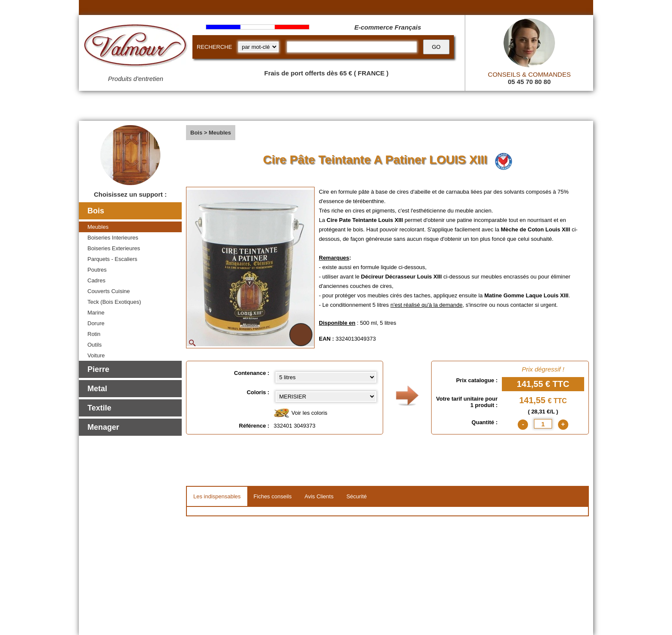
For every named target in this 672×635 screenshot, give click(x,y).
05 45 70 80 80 (529, 82)
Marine (96, 313)
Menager (103, 427)
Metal (97, 389)
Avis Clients (319, 496)
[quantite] (543, 424)
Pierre (98, 369)
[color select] (326, 397)
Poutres (97, 270)
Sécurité (357, 496)
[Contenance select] (326, 377)
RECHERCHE (214, 47)
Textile (99, 408)
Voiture (96, 355)
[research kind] (258, 47)
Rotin (94, 334)
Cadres (96, 280)
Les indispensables (217, 496)
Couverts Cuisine (109, 291)
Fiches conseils (273, 496)
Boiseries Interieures (113, 238)
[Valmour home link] (136, 47)
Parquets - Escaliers (112, 259)
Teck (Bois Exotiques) (114, 302)
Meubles (98, 227)
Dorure (96, 323)
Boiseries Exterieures (114, 248)
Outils (94, 345)
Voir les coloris (300, 413)
